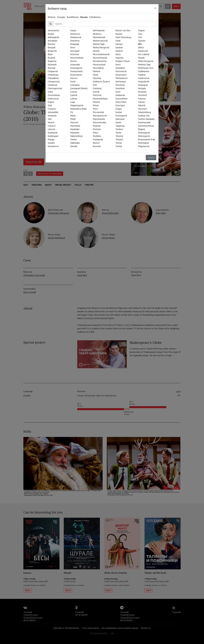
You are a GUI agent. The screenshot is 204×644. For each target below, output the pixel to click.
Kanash (51, 143)
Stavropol (120, 105)
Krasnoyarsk (76, 75)
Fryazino (52, 109)
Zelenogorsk (144, 133)
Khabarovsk (76, 37)
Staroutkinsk (121, 98)
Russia (84, 17)
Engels (51, 102)
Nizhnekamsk (99, 37)
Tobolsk (119, 136)
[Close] (155, 8)
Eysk (50, 105)
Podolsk (97, 126)
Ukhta (141, 47)
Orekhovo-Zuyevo (101, 81)
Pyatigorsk (98, 139)
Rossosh (97, 146)
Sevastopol (121, 75)
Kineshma (75, 41)
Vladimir (142, 75)
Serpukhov (120, 68)
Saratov (119, 51)
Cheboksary (53, 75)
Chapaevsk (53, 71)
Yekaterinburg (144, 112)
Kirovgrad (75, 51)
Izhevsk (51, 129)
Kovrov (74, 61)
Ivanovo (52, 126)
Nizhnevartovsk (100, 41)
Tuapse (141, 30)
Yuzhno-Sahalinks (146, 119)
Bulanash (52, 64)
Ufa (140, 44)
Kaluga (51, 139)
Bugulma (52, 61)
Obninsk (96, 71)
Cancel (151, 158)
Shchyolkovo (121, 78)
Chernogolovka (55, 88)
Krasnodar (75, 64)
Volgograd (143, 85)
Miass (73, 116)
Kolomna (75, 54)
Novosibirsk (98, 68)
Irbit (50, 119)
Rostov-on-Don (123, 30)
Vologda (142, 88)
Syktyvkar (120, 119)
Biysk (50, 54)
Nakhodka (75, 143)
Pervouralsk (98, 112)
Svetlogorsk (121, 116)
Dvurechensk (54, 95)
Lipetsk (74, 95)
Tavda (118, 133)
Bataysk (52, 47)
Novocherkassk (100, 58)
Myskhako (75, 129)
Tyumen (142, 41)
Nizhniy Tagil (99, 44)
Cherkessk (52, 85)
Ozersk (96, 92)
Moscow (74, 122)
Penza (96, 105)
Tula (140, 34)
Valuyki (141, 58)
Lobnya (74, 98)
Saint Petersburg (123, 37)
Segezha (119, 58)
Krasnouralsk (76, 71)
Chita (50, 92)
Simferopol (121, 81)
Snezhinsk (120, 88)
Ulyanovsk (143, 51)
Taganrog (120, 126)
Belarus (52, 17)
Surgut (119, 109)
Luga (73, 102)
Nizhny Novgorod (101, 47)
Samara (119, 44)
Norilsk (96, 51)
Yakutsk (142, 105)
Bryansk (51, 58)
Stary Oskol (121, 102)
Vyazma (142, 98)
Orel (95, 85)
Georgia (61, 17)
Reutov (96, 143)
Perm (95, 109)
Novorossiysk (99, 64)
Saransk (119, 47)
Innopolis (52, 116)
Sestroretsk (121, 71)
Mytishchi (75, 133)
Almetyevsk (53, 30)
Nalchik (74, 146)
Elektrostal (53, 98)
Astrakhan (52, 41)
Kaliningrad (53, 136)
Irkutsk (51, 122)
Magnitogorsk (77, 105)
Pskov (96, 133)
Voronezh (142, 95)
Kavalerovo (53, 146)
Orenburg (97, 88)
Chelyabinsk (53, 78)
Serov (118, 64)
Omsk (95, 75)
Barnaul (51, 44)
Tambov (119, 129)
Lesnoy (74, 92)
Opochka (97, 78)
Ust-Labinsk (144, 54)
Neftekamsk (99, 30)
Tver (140, 37)
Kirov (73, 47)
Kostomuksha (77, 58)
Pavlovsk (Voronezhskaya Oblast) (100, 98)
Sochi (118, 92)
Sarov (118, 54)
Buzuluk (52, 68)
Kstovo (74, 78)
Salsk (118, 41)
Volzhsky (142, 92)
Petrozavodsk (99, 122)
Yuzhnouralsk (144, 122)
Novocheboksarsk (101, 54)
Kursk (73, 81)
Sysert (118, 122)
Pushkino (97, 136)
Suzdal (119, 112)
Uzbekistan (95, 17)
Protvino (97, 129)
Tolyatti (119, 139)
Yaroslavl (142, 109)
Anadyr (51, 34)
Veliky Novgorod (146, 61)
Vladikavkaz (144, 71)
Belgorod (52, 51)
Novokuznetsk (100, 61)
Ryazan (119, 34)
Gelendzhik (53, 112)
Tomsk (119, 143)
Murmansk (75, 126)
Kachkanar (53, 133)
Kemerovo (75, 34)
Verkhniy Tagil (144, 64)
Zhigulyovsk (144, 146)
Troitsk (119, 146)
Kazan (73, 30)
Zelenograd (143, 143)
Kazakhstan (73, 17)
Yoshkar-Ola (144, 116)
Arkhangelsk (53, 37)
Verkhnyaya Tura (146, 68)
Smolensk (120, 85)
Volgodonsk (144, 81)
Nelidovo (97, 34)
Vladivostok (144, 78)
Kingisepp (75, 44)
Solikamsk (120, 95)
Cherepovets (54, 81)
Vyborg (141, 102)
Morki (73, 119)
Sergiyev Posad (122, 61)
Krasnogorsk (76, 68)
